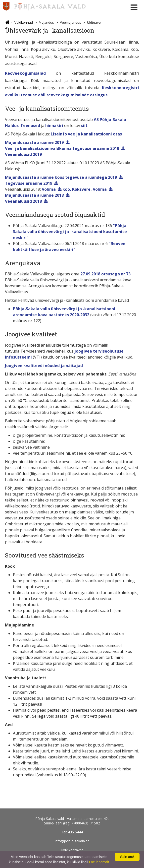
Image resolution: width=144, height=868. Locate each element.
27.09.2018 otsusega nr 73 (105, 274)
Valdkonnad (24, 22)
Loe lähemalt (99, 862)
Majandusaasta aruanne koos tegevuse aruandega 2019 (61, 177)
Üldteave (94, 22)
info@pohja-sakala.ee (72, 841)
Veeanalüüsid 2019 (23, 154)
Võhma (49, 189)
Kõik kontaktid (72, 850)
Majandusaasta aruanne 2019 (34, 142)
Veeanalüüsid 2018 (23, 201)
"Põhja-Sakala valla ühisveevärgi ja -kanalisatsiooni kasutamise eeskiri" (70, 232)
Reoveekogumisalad (25, 73)
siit (84, 125)
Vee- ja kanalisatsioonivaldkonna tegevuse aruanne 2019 (62, 148)
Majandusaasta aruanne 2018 (34, 195)
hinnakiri (54, 125)
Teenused (30, 125)
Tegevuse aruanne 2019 (29, 183)
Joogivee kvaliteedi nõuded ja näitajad (44, 366)
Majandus (46, 22)
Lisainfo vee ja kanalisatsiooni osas (86, 134)
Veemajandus (71, 22)
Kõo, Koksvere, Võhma (85, 189)
